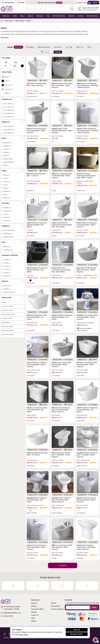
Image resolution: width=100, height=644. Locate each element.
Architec (7, 182)
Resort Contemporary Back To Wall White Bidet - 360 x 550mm (37, 410)
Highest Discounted (44, 47)
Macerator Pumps (7, 330)
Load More (63, 565)
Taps (48, 16)
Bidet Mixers (6, 322)
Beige (7, 77)
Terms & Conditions (57, 609)
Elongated (8, 211)
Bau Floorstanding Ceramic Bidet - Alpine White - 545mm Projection (86, 547)
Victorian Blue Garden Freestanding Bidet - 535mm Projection (87, 317)
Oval (6, 214)
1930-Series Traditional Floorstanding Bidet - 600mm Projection (37, 365)
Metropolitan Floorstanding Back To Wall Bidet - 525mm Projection (62, 86)
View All (58, 52)
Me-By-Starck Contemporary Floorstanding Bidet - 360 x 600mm (61, 270)
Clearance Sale (8, 3)
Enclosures (40, 16)
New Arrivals (58, 47)
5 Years (7, 273)
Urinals (4, 302)
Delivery (53, 603)
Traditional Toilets (7, 310)
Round (7, 217)
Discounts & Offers (37, 609)
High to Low (80, 47)
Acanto (7, 175)
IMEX (6, 165)
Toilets (15, 16)
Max (16, 62)
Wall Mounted (9, 237)
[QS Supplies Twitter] (9, 634)
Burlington (8, 146)
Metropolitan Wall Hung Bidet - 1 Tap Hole (36, 175)
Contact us (35, 615)
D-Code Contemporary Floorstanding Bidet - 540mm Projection (36, 131)
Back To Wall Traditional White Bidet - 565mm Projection (62, 131)
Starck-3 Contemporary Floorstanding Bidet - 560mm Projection (87, 225)
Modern (7, 247)
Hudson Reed (8, 159)
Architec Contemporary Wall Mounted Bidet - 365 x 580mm (37, 225)
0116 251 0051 (7, 616)
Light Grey (9, 89)
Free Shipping (30, 47)
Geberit (7, 152)
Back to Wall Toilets (8, 314)
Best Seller (18, 47)
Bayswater (8, 143)
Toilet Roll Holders (8, 334)
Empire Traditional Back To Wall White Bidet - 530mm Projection (61, 500)
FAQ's (33, 618)
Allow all (77, 630)
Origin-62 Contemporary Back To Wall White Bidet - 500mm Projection (61, 410)
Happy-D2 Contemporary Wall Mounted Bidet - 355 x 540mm (37, 270)
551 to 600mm (9, 113)
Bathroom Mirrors (92, 16)
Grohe (6, 156)
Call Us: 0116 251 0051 (91, 8)
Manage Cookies (77, 634)
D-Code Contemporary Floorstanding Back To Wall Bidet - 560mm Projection (87, 131)
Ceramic (7, 286)
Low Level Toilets (7, 306)
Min (6, 62)
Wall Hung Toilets (7, 326)
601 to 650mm (9, 117)
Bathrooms (6, 16)
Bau (6, 195)
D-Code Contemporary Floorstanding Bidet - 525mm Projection (36, 547)
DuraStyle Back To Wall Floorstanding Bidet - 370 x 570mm (37, 317)
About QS (34, 603)
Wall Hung (8, 234)
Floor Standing (9, 230)
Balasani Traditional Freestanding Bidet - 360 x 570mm (37, 500)
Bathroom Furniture (59, 16)
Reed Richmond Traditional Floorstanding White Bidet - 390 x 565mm (62, 225)
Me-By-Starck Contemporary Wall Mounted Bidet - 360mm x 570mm (86, 176)
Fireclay (7, 289)
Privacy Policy (55, 606)
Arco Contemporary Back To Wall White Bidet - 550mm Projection (62, 176)
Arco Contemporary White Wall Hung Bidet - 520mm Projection (62, 547)
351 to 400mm (9, 104)
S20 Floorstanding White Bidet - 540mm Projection (37, 85)
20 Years (7, 263)
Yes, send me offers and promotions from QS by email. (83, 603)
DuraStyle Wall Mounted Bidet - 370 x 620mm (37, 454)
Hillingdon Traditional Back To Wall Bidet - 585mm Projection (87, 455)
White (8, 93)
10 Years (7, 260)
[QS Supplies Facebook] (5, 634)
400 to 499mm (9, 133)
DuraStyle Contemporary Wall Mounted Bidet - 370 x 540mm (62, 317)
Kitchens (81, 16)
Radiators (71, 16)
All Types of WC (7, 318)
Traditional (8, 250)
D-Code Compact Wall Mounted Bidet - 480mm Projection (61, 365)
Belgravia (7, 198)
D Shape (7, 208)
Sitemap (34, 612)
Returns (34, 621)
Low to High (69, 47)
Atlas (6, 188)
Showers (30, 16)
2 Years (7, 269)
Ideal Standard (9, 162)
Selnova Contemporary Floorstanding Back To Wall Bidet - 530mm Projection (87, 86)
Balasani (7, 191)
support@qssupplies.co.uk (11, 613)
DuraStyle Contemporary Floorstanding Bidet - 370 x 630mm (87, 410)
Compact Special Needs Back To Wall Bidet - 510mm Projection (61, 455)
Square (7, 221)
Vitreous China (9, 292)
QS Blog (34, 606)
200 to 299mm (9, 126)
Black (7, 81)
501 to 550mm (9, 110)
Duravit (7, 149)
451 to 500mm (9, 107)
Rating (89, 47)
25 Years (7, 266)
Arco (6, 185)
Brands (20, 3)
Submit (94, 607)
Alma (6, 178)
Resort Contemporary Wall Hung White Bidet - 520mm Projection (87, 365)
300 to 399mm (9, 130)
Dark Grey (9, 85)
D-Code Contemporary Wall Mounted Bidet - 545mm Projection (86, 500)
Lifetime (7, 276)
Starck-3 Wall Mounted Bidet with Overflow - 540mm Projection (87, 270)
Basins (22, 16)
